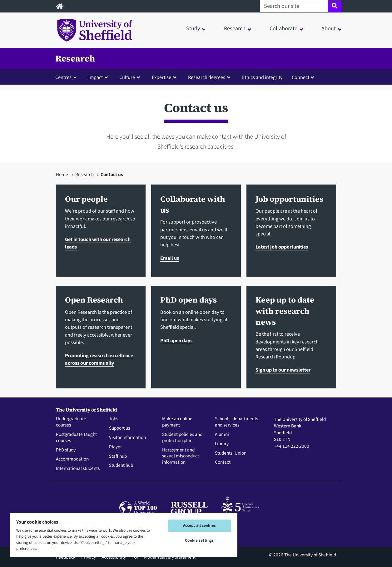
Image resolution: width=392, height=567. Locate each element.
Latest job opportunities (282, 247)
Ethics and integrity (262, 77)
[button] (67, 77)
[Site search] (334, 6)
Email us (170, 258)
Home (62, 175)
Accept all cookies (199, 525)
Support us (119, 428)
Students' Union (231, 453)
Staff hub (118, 456)
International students (78, 469)
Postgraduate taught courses (76, 438)
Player (115, 447)
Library (222, 444)
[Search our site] (294, 6)
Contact (223, 462)
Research (75, 58)
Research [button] (235, 29)
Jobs (114, 419)
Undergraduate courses (71, 422)
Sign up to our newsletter (283, 370)
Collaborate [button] (283, 29)
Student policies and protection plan (182, 438)
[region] (124, 535)
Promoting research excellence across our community (99, 359)
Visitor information (127, 438)
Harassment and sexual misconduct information (181, 456)
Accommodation (72, 459)
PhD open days (176, 340)
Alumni (222, 435)
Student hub (121, 466)
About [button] (329, 29)
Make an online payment (177, 422)
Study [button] (193, 29)
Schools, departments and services (236, 422)
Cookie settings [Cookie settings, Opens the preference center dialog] (199, 540)
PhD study (66, 450)
